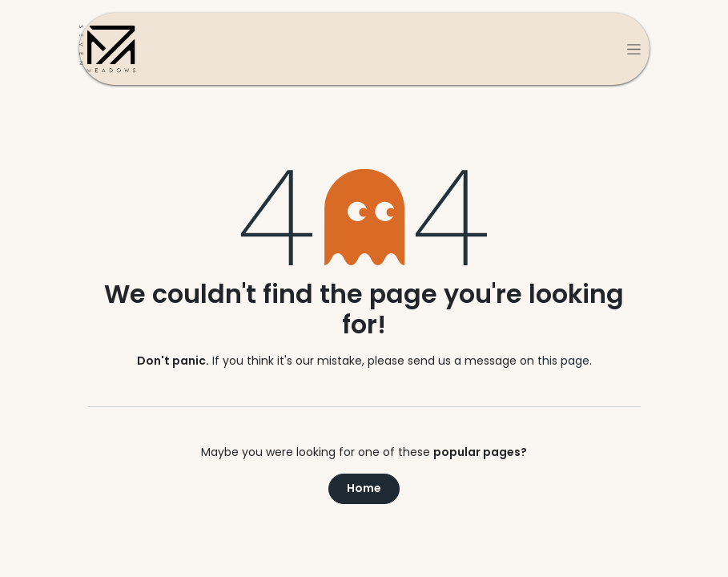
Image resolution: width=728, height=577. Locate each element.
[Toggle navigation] (634, 49)
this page (563, 361)
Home (364, 488)
